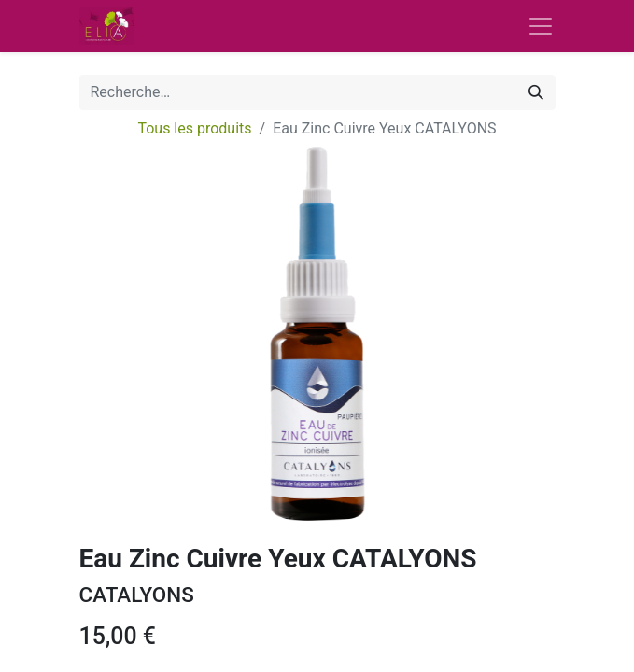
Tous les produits (194, 128)
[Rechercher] (536, 92)
